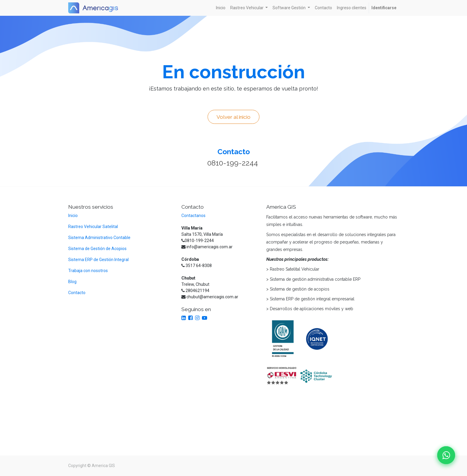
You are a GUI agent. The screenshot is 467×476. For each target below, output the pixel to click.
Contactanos (193, 216)
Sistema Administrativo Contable (99, 238)
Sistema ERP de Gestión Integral (99, 260)
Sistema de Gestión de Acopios (97, 249)
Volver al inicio (233, 117)
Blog (72, 282)
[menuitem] (221, 8)
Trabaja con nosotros (88, 271)
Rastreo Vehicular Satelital (93, 227)
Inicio (73, 216)
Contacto (77, 293)
